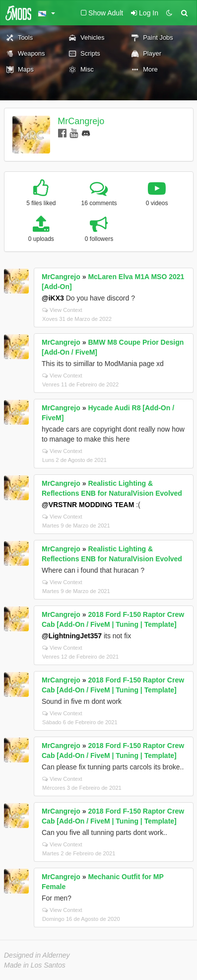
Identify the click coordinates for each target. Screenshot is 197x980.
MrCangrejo (81, 121)
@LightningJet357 (72, 636)
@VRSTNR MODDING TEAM (88, 505)
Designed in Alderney (37, 955)
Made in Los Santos (35, 965)
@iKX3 (53, 298)
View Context (62, 310)
